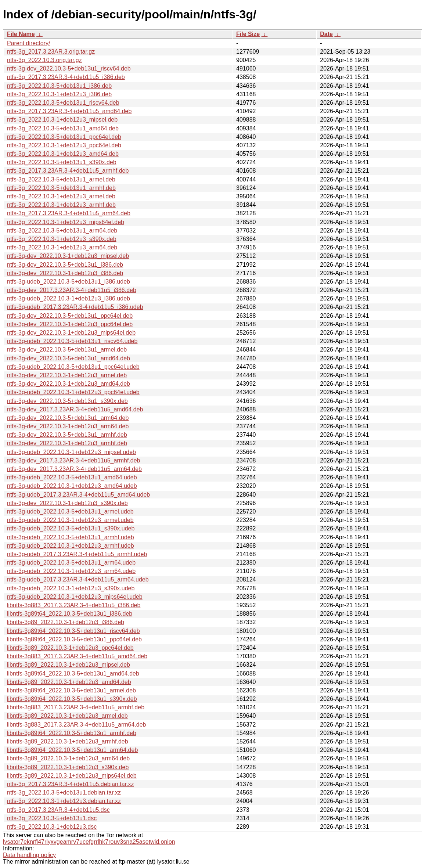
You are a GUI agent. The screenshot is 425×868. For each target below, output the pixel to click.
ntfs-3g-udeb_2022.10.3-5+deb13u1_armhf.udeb (71, 537)
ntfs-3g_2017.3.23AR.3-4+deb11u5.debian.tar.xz (71, 784)
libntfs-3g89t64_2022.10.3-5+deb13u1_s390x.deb (72, 699)
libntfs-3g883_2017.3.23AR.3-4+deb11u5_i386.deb (74, 605)
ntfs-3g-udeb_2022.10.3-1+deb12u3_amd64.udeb (72, 486)
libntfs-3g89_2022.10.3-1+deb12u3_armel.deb (67, 716)
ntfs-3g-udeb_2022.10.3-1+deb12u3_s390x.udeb (71, 588)
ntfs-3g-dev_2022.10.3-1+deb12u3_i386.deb (65, 273)
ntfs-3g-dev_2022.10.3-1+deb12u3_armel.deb (67, 375)
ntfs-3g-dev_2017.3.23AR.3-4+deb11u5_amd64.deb (75, 409)
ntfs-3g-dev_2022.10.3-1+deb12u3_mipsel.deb (68, 256)
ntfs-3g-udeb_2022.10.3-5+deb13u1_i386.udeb (69, 282)
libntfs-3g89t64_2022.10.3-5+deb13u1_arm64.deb (72, 750)
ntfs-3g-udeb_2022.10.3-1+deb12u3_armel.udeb (70, 520)
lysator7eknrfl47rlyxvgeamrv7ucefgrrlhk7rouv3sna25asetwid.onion (89, 842)
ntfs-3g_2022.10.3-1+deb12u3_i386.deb (59, 94)
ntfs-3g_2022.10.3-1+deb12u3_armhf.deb (61, 205)
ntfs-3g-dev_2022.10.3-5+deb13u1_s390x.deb (67, 401)
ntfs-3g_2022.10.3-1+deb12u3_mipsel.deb (62, 120)
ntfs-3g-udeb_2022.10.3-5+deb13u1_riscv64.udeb (72, 341)
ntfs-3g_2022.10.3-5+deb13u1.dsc (52, 818)
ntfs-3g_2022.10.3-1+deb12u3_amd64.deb (63, 154)
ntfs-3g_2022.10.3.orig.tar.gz (44, 60)
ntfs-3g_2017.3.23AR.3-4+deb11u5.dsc (58, 810)
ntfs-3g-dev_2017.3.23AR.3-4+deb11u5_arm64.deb (74, 469)
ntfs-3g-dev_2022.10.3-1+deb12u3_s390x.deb (67, 503)
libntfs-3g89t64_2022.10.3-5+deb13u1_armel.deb (71, 690)
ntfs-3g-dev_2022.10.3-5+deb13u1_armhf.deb (67, 435)
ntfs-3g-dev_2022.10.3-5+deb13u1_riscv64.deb (69, 69)
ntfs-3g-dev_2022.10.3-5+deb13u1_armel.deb (67, 350)
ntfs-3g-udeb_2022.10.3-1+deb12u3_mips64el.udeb (75, 597)
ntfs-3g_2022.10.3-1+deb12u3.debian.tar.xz (64, 801)
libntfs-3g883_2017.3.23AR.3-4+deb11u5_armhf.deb (76, 707)
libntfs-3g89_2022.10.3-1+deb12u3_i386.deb (66, 622)
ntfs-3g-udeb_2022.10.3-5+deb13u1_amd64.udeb (72, 477)
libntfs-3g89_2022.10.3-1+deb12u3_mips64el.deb (72, 776)
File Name (21, 34)
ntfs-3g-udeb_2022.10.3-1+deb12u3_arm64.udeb (71, 571)
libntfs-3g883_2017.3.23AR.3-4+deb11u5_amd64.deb (77, 656)
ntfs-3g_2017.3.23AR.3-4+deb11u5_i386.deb (66, 77)
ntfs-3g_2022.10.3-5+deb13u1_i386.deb (59, 86)
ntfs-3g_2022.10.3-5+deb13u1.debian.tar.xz (64, 793)
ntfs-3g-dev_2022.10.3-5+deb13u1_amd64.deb (69, 358)
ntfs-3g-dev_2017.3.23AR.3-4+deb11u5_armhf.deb (73, 460)
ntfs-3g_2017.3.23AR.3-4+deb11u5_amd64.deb (69, 111)
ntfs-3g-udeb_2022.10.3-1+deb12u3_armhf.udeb (71, 546)
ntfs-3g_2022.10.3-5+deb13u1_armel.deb (61, 179)
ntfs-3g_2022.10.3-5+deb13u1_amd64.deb (63, 128)
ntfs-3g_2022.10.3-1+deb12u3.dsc (52, 827)
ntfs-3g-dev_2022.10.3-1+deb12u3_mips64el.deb (71, 333)
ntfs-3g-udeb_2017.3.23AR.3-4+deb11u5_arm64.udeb (78, 579)
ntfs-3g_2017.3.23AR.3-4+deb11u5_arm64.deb (69, 213)
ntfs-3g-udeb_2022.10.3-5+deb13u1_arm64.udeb (71, 563)
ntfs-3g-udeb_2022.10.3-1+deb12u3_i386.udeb (69, 298)
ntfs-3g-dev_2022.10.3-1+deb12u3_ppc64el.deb (70, 324)
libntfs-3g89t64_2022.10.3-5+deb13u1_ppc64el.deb (74, 639)
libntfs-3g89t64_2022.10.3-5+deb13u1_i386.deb (70, 614)
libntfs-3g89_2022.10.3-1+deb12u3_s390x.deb (68, 767)
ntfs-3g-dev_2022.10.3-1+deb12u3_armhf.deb (67, 443)
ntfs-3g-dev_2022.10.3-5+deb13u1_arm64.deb (68, 418)
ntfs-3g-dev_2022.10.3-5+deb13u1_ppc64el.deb (70, 316)
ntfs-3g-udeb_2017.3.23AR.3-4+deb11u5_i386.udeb (75, 307)
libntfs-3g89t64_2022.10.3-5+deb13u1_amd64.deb (73, 673)
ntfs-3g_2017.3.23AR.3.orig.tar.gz (51, 52)
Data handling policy (29, 855)
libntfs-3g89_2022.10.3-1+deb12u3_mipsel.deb (69, 665)
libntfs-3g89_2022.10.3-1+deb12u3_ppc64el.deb (70, 648)
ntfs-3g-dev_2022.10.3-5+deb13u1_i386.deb (65, 265)
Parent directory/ (28, 43)
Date (326, 34)
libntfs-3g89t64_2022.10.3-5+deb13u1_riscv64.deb (73, 631)
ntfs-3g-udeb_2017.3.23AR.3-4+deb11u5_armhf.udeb (77, 554)
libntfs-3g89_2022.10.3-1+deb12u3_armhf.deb (68, 741)
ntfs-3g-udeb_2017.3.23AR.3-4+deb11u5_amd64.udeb (78, 495)
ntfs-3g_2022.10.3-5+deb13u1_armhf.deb (61, 188)
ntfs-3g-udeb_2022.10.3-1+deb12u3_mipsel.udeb (71, 452)
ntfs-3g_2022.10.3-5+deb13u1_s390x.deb (62, 162)
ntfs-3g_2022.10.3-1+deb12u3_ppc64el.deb (64, 145)
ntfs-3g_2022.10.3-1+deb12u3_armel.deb (61, 196)
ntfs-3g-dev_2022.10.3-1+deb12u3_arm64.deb (68, 426)
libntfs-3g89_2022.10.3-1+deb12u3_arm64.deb (68, 758)
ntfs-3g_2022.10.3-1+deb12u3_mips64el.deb (66, 222)
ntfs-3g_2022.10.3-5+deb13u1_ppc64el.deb (64, 137)
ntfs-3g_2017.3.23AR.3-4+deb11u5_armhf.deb (68, 171)
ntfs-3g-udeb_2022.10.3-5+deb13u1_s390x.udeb (71, 528)
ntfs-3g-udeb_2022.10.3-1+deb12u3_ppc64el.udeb (73, 392)
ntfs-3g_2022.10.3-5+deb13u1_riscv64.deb (63, 103)
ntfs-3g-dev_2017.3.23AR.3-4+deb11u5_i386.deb (72, 290)
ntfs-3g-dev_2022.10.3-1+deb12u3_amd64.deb (69, 384)
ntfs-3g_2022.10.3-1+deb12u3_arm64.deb (62, 247)
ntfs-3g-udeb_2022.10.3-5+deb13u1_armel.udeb (70, 512)
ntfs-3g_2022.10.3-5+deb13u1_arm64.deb (62, 230)
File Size (248, 34)
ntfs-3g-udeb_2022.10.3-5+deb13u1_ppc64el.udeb (73, 367)
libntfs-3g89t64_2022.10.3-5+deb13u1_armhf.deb (72, 733)
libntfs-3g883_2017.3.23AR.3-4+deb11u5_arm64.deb (77, 725)
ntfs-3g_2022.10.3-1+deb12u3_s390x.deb (62, 239)
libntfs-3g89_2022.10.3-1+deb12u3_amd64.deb (69, 682)
